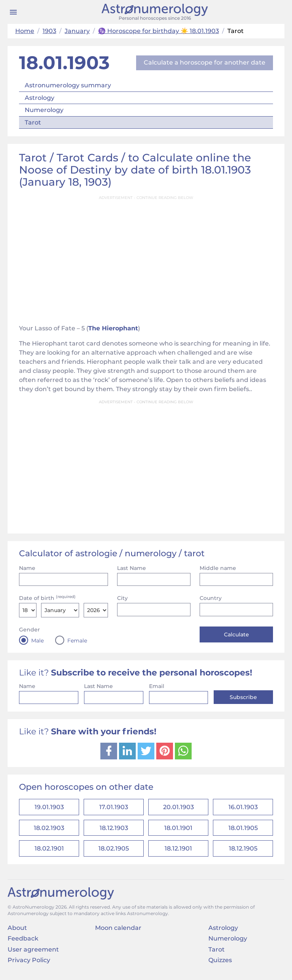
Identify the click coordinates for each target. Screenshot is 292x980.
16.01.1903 (243, 808)
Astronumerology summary (68, 85)
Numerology (44, 110)
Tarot (33, 122)
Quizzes (220, 965)
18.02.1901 (49, 853)
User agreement (33, 954)
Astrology (40, 98)
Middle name (218, 568)
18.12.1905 (243, 853)
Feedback (23, 943)
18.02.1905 (114, 853)
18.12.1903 (114, 830)
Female (77, 641)
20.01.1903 (179, 808)
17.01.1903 (114, 808)
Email (157, 686)
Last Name (132, 568)
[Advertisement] (146, 257)
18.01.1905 (243, 830)
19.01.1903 (49, 808)
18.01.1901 (178, 830)
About (17, 933)
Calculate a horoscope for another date (205, 62)
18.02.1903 (49, 830)
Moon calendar (118, 933)
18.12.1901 (178, 853)
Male (37, 641)
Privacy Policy (29, 965)
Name (27, 568)
